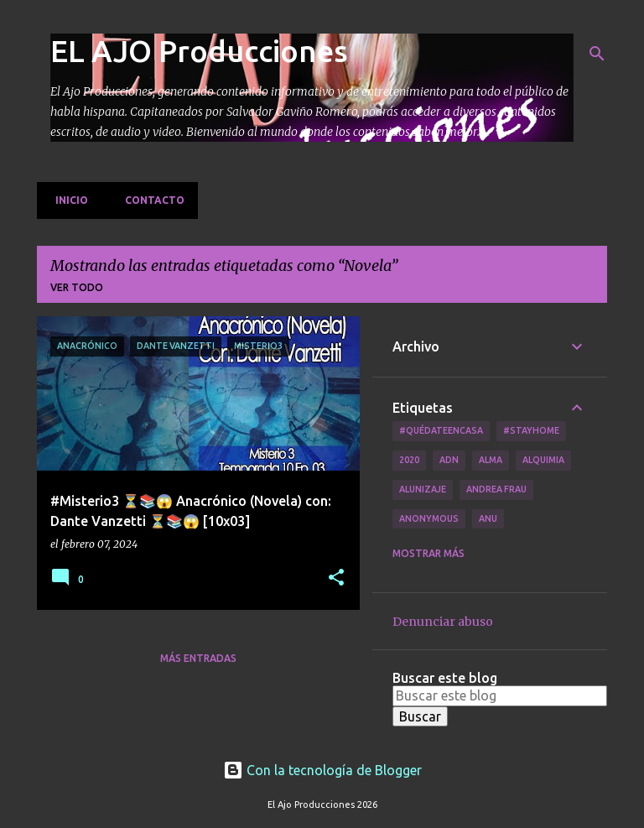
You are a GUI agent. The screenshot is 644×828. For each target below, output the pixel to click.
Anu (488, 518)
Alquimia (543, 460)
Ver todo (77, 287)
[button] (336, 578)
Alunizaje (423, 489)
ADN (449, 460)
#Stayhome (531, 430)
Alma (491, 460)
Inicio (67, 200)
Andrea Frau (496, 489)
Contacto (150, 200)
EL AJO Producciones (199, 51)
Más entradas (198, 658)
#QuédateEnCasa (441, 430)
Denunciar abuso (443, 622)
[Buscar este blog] (500, 695)
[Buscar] (597, 54)
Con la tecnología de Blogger (322, 770)
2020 (409, 460)
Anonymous (429, 518)
